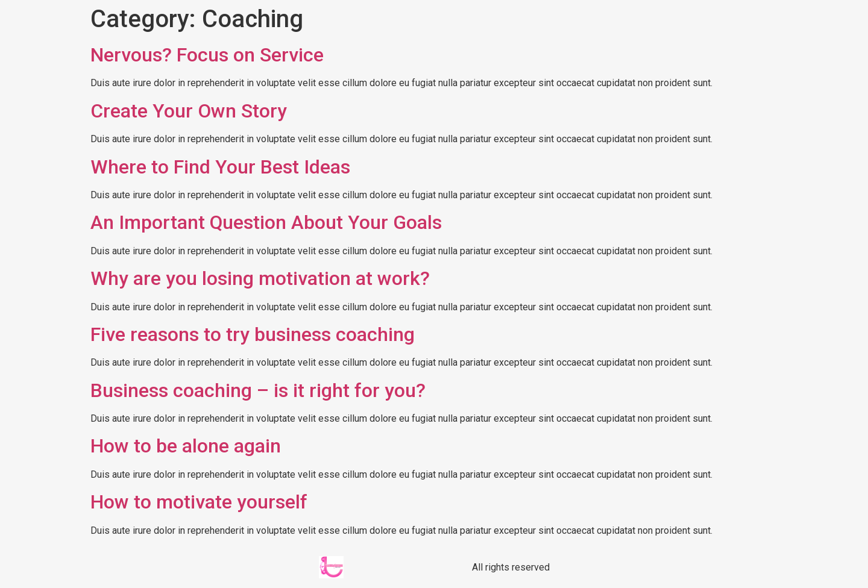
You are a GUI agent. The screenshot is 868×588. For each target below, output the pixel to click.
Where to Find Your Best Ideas (220, 167)
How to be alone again (186, 446)
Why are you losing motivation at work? (260, 278)
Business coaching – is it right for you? (258, 390)
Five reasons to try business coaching (253, 334)
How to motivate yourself (199, 502)
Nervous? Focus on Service (207, 55)
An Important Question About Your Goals (266, 222)
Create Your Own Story (189, 111)
